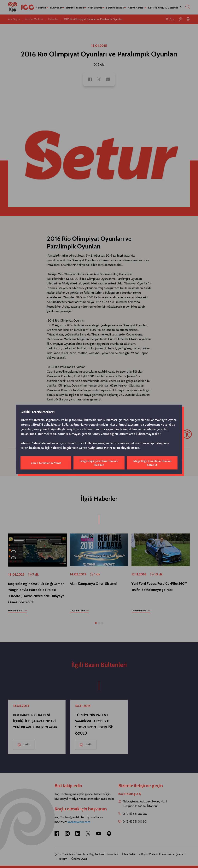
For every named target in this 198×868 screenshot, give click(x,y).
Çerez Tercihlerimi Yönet (46, 463)
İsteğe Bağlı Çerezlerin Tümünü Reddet (99, 463)
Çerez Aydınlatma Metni (95, 448)
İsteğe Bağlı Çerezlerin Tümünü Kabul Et (152, 463)
